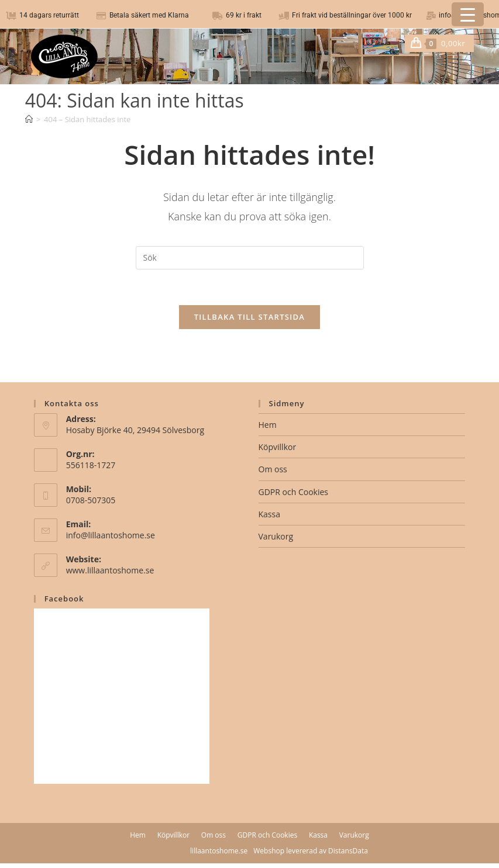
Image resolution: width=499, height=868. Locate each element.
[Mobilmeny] (469, 43)
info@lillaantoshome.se (111, 535)
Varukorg (276, 536)
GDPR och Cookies (293, 492)
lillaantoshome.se (219, 851)
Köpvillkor (278, 447)
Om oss (273, 469)
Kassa (269, 514)
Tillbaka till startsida (250, 317)
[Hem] (29, 119)
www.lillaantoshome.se (110, 570)
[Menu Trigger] (468, 14)
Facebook (64, 599)
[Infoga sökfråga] (250, 258)
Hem (268, 425)
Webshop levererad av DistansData (311, 851)
